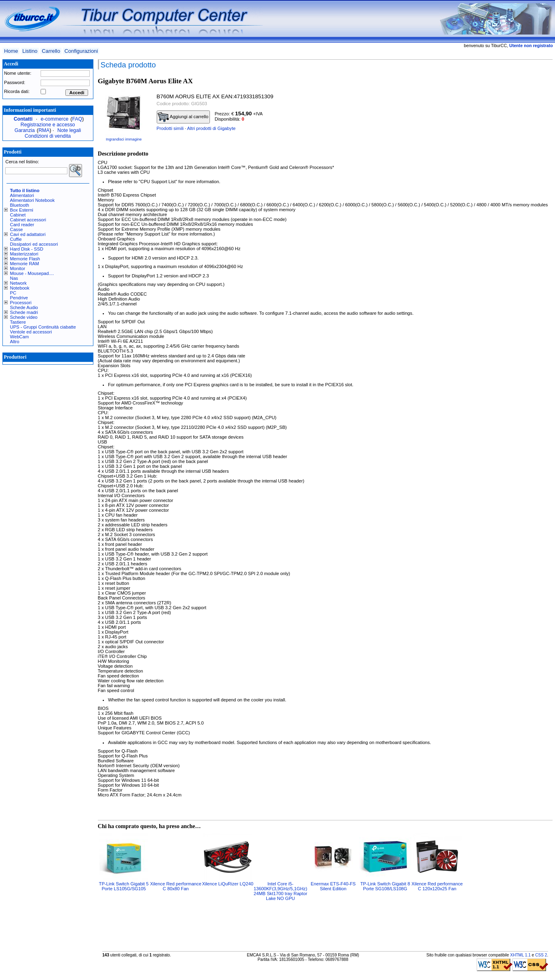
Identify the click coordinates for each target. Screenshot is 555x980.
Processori (21, 303)
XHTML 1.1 (520, 955)
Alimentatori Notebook (32, 200)
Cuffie (16, 239)
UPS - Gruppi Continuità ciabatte (43, 327)
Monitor (18, 268)
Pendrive (19, 298)
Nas (14, 278)
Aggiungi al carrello (183, 117)
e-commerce (54, 119)
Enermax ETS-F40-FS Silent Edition (333, 886)
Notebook (20, 288)
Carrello (51, 51)
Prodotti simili (170, 128)
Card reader (22, 225)
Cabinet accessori (28, 220)
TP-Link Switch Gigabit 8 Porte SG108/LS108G (385, 886)
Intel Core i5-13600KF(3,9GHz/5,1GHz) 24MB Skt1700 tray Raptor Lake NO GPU (281, 891)
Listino (30, 51)
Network (18, 283)
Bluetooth (20, 205)
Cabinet (18, 215)
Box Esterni (22, 210)
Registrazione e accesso (48, 125)
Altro (15, 342)
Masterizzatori (24, 254)
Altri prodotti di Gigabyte (211, 128)
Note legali (69, 130)
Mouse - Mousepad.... (32, 273)
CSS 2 (541, 955)
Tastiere (18, 322)
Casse (17, 229)
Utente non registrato (531, 45)
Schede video (24, 317)
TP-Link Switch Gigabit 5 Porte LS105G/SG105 (124, 886)
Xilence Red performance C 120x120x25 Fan (437, 886)
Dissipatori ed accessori (34, 244)
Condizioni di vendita (48, 136)
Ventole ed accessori (31, 332)
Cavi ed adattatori (28, 234)
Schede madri (24, 312)
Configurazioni (81, 51)
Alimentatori (22, 195)
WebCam (19, 337)
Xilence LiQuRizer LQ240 (228, 884)
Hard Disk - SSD (27, 249)
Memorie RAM (25, 264)
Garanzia (25, 130)
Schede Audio (24, 307)
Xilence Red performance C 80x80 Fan (176, 886)
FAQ (77, 119)
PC (13, 293)
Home (11, 51)
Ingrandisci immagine (124, 139)
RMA (44, 130)
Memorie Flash (25, 259)
